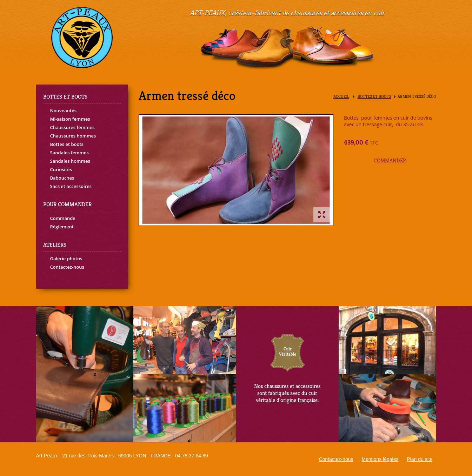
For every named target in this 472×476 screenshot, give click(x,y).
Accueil (341, 97)
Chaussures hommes (73, 136)
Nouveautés (64, 110)
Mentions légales (380, 459)
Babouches (62, 178)
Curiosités (61, 169)
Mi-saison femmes (70, 119)
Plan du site (420, 459)
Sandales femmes (69, 153)
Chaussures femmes (72, 127)
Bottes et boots (67, 144)
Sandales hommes (70, 161)
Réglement (62, 227)
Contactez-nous (67, 267)
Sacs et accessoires (71, 186)
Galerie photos (66, 259)
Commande (63, 218)
